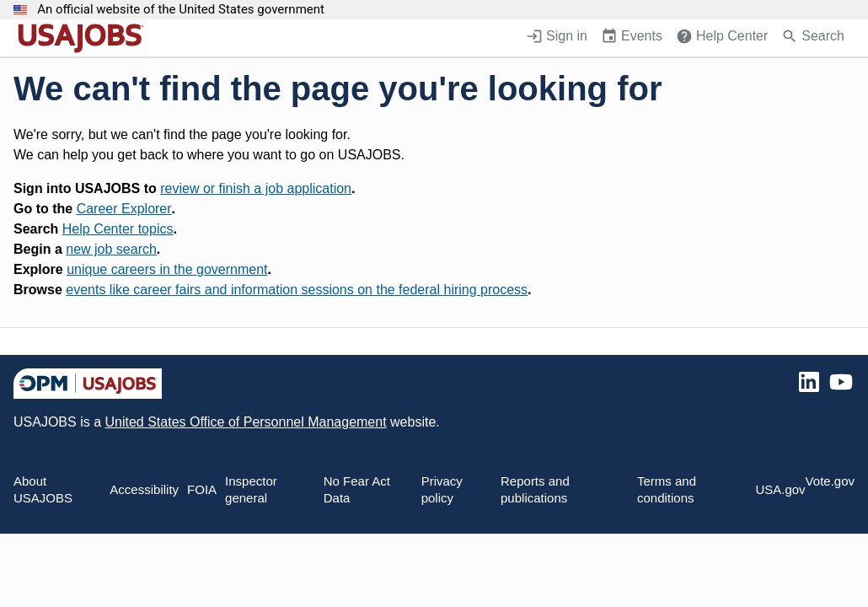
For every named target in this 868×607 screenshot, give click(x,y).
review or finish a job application (256, 188)
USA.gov (780, 489)
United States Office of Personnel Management (245, 422)
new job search (111, 249)
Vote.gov (830, 481)
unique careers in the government (167, 269)
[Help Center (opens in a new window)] (722, 38)
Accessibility (144, 489)
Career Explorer (124, 209)
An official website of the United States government (181, 10)
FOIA (202, 489)
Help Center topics (118, 229)
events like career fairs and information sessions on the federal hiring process (297, 290)
